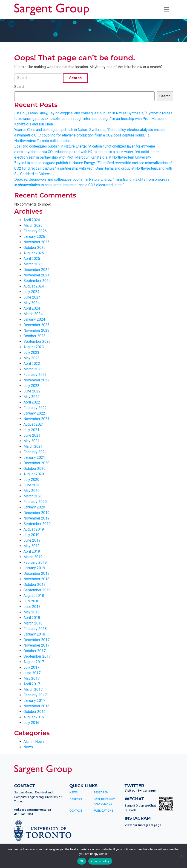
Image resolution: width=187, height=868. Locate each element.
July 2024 (31, 292)
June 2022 (32, 391)
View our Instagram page (143, 825)
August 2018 (34, 596)
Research (101, 792)
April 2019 (32, 551)
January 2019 (34, 568)
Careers (76, 799)
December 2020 (36, 463)
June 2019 (32, 540)
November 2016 (36, 706)
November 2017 (36, 645)
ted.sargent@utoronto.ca (33, 810)
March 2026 (33, 225)
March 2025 (33, 264)
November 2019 (36, 518)
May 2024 (32, 303)
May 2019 (32, 546)
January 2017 (34, 701)
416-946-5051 (24, 814)
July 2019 (31, 535)
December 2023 (36, 325)
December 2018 (36, 573)
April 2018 (32, 618)
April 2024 (32, 308)
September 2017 (37, 656)
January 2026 (34, 237)
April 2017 (32, 684)
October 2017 (35, 651)
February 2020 (35, 502)
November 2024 (36, 275)
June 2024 (32, 297)
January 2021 (34, 457)
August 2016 (34, 717)
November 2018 (36, 579)
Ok (82, 861)
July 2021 (31, 430)
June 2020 (32, 485)
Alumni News (34, 742)
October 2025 (35, 248)
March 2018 (33, 623)
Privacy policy (100, 861)
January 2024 (34, 319)
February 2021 (35, 452)
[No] (181, 856)
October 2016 (35, 712)
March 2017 (33, 689)
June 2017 (32, 673)
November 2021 (36, 419)
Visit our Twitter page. (141, 791)
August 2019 (34, 529)
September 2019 (37, 524)
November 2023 (36, 330)
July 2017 (31, 667)
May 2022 (32, 397)
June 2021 (32, 435)
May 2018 (32, 612)
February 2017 (35, 695)
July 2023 (31, 353)
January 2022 (34, 413)
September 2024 (37, 281)
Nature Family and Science (104, 802)
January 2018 (34, 634)
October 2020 (35, 469)
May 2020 (32, 491)
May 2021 (32, 441)
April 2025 (32, 259)
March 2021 (33, 446)
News (28, 747)
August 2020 (34, 474)
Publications (104, 811)
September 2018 (37, 590)
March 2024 (33, 314)
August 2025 (34, 253)
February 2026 (35, 231)
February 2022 (35, 408)
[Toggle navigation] (167, 9)
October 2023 (35, 336)
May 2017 (32, 678)
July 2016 (31, 723)
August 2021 (34, 424)
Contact (76, 811)
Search (20, 87)
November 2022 (36, 380)
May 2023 (32, 358)
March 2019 (33, 557)
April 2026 (32, 220)
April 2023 (32, 364)
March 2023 (33, 369)
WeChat (150, 806)
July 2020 (31, 480)
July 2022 (31, 386)
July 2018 (31, 601)
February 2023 (35, 375)
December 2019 (36, 513)
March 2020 (33, 496)
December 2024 (36, 270)
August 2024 (34, 286)
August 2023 (34, 347)
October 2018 (35, 585)
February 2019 (35, 562)
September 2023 (37, 341)
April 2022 (32, 402)
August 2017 (34, 662)
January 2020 (34, 507)
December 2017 (36, 640)
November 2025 (36, 242)
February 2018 (35, 629)
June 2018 (32, 607)
